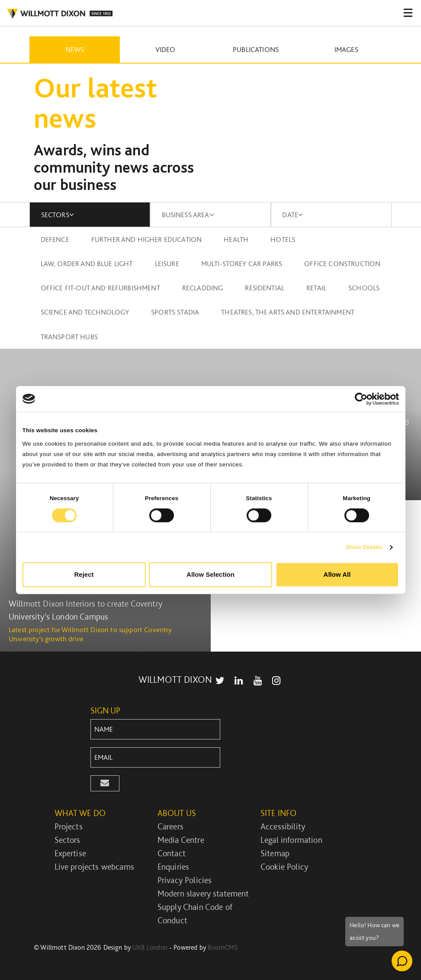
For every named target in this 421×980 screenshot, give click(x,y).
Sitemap (275, 853)
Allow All (337, 574)
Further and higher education (146, 239)
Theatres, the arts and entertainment (288, 312)
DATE (292, 215)
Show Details (364, 547)
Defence (55, 239)
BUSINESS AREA (188, 215)
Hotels (283, 239)
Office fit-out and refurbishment (100, 288)
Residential (265, 288)
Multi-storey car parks (242, 263)
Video (166, 49)
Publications (256, 49)
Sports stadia (175, 312)
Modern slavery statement (203, 893)
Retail (316, 288)
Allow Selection (210, 574)
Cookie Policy (284, 867)
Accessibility (283, 826)
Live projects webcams (94, 867)
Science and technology (85, 312)
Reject (84, 574)
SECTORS (58, 215)
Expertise (70, 853)
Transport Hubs (69, 337)
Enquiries (173, 867)
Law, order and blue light (87, 263)
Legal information (291, 840)
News (75, 49)
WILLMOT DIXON (59, 14)
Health (236, 239)
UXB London (150, 947)
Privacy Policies (185, 880)
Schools (364, 288)
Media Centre (181, 840)
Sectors (67, 840)
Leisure (167, 263)
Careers (170, 826)
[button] (105, 783)
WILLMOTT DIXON (175, 679)
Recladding (203, 288)
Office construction (342, 263)
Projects (69, 826)
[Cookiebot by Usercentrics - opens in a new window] (361, 399)
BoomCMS (223, 947)
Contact (172, 853)
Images (346, 49)
